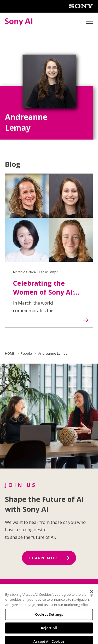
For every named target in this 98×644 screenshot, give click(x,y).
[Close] (92, 594)
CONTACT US (49, 585)
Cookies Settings (49, 616)
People (26, 353)
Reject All (49, 630)
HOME (10, 353)
